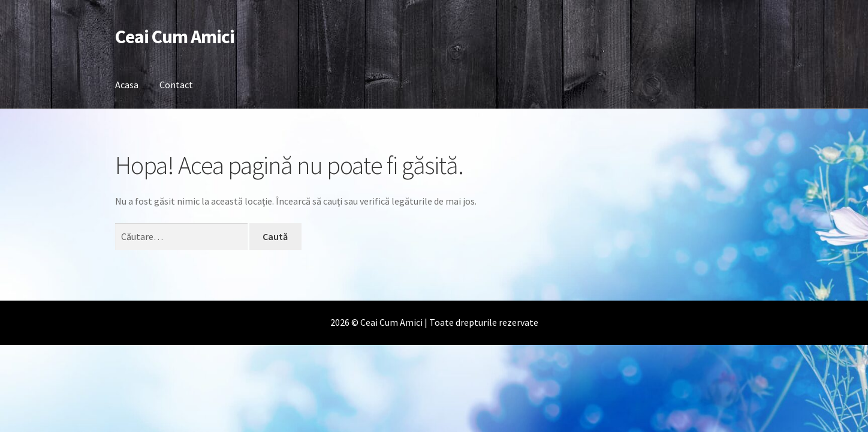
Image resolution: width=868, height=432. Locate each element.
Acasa (127, 85)
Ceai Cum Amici (175, 37)
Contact (176, 85)
